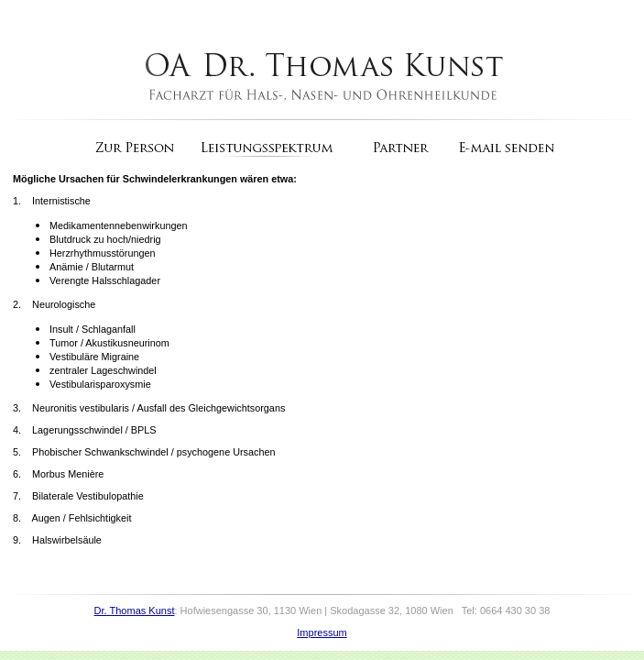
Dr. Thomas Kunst (135, 610)
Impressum (322, 632)
